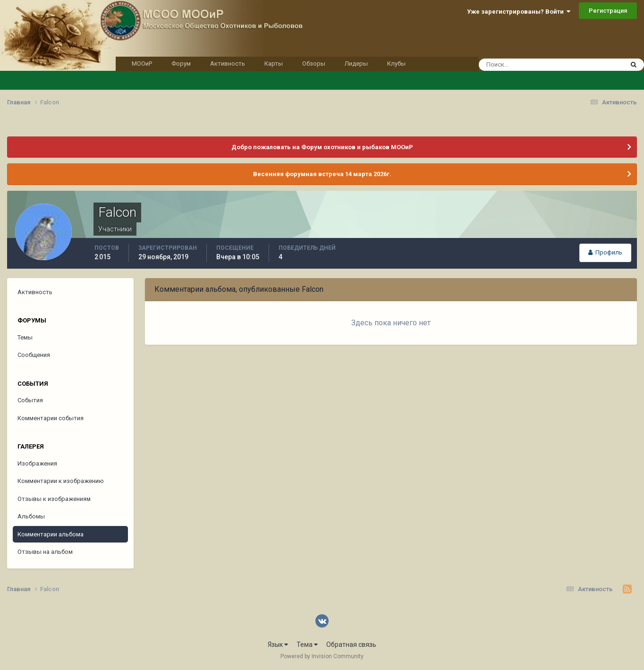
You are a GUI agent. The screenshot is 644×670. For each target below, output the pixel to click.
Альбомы (31, 516)
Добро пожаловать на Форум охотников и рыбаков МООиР (322, 147)
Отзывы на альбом (45, 552)
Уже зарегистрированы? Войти (519, 12)
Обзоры (314, 64)
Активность (228, 64)
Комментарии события (51, 418)
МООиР (142, 64)
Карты (274, 64)
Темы (25, 337)
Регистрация (608, 11)
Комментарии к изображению (61, 481)
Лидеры (356, 64)
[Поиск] (533, 65)
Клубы (396, 64)
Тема (307, 645)
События (30, 400)
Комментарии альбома (51, 534)
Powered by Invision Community (322, 656)
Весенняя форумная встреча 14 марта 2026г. (322, 174)
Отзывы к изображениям (54, 499)
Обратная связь (351, 645)
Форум (181, 64)
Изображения (37, 463)
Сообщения (34, 355)
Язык (278, 645)
